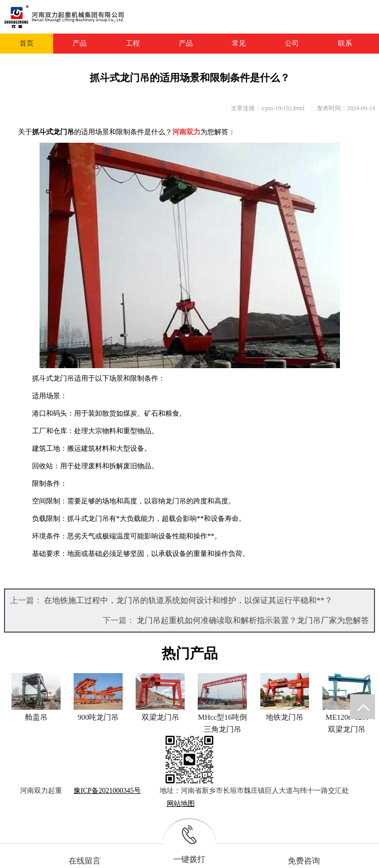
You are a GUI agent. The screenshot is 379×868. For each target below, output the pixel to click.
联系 (345, 43)
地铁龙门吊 (285, 717)
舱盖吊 (36, 717)
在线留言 (85, 861)
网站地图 (181, 804)
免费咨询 (304, 861)
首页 (27, 43)
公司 (292, 43)
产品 (80, 43)
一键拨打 (189, 859)
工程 (133, 43)
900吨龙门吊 (98, 717)
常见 (239, 43)
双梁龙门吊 (160, 717)
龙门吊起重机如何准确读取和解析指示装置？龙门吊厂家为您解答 (253, 620)
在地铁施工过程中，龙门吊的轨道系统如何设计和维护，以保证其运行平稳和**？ (188, 600)
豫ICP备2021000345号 (107, 791)
